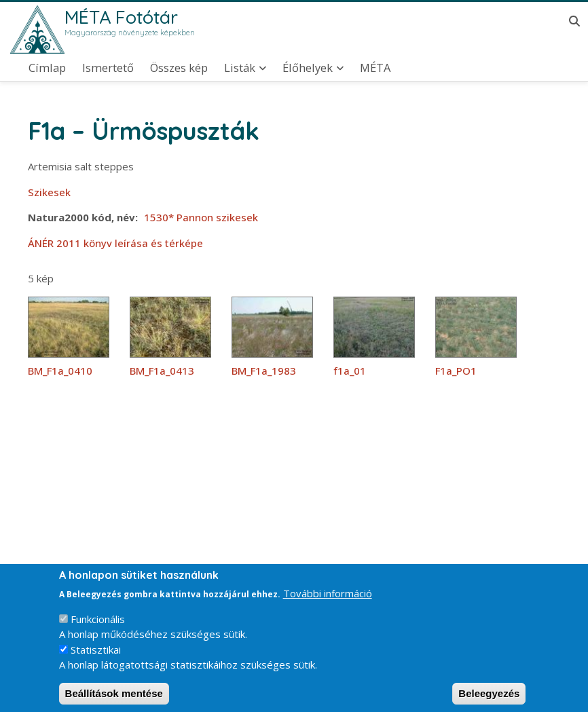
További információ (328, 603)
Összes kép (179, 68)
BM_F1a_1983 (264, 371)
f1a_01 (350, 371)
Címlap (47, 68)
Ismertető (108, 68)
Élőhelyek (308, 68)
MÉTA (375, 68)
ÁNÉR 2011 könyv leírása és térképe (115, 243)
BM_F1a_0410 (60, 371)
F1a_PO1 (456, 371)
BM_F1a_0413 (162, 371)
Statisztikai (96, 660)
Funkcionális (98, 629)
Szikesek (49, 192)
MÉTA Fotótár (121, 17)
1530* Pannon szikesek (201, 217)
